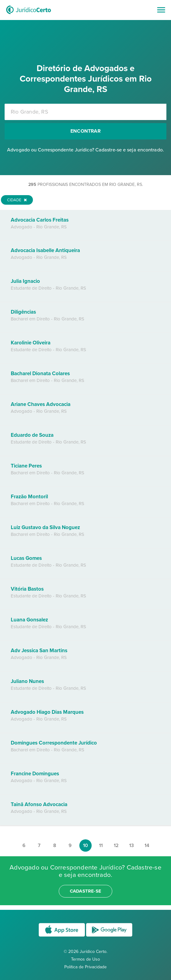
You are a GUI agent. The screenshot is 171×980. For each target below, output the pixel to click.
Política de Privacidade (85, 967)
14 (147, 845)
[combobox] (85, 112)
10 (85, 845)
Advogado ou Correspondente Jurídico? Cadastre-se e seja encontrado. (85, 150)
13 (131, 845)
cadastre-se (85, 891)
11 (101, 845)
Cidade (17, 200)
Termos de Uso (85, 959)
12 (116, 845)
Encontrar (85, 131)
